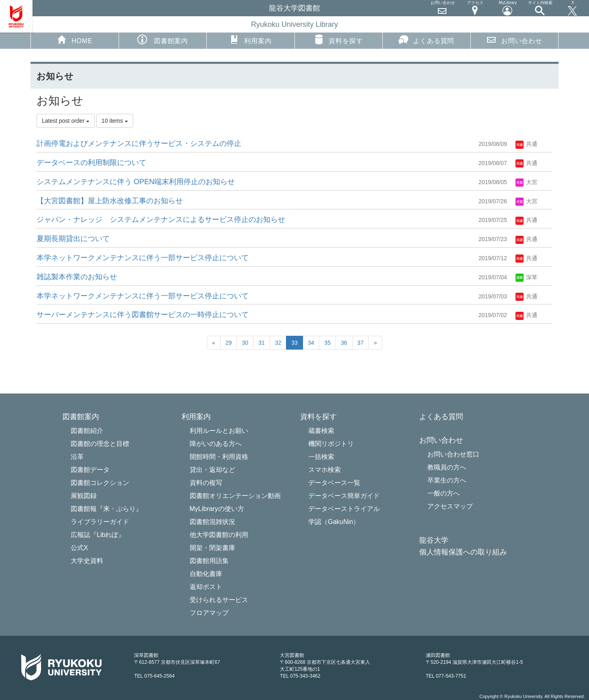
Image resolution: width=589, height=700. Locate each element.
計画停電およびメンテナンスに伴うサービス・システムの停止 (139, 143)
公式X (79, 548)
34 (311, 343)
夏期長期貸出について (73, 239)
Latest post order (66, 121)
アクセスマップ (450, 506)
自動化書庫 (206, 574)
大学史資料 (87, 561)
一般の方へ (444, 493)
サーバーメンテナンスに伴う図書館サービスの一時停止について (143, 315)
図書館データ (90, 470)
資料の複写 (206, 483)
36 (344, 343)
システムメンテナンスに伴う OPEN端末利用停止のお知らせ (136, 182)
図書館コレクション (100, 483)
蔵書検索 (321, 431)
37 (361, 343)
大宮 (526, 182)
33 (294, 343)
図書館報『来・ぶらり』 (106, 509)
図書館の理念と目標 (100, 444)
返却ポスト (206, 587)
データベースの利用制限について (91, 163)
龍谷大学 (434, 540)
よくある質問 (426, 39)
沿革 (77, 457)
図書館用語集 (209, 561)
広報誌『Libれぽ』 (98, 535)
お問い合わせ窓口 (453, 454)
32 (278, 343)
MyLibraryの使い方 (217, 509)
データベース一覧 (334, 483)
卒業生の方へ (447, 480)
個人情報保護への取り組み (463, 552)
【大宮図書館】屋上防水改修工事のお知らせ (110, 201)
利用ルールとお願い (219, 431)
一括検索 (321, 457)
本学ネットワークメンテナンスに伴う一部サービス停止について (143, 258)
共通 (526, 144)
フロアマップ (209, 613)
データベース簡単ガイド (344, 496)
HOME (75, 39)
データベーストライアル (344, 509)
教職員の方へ (447, 467)
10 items (115, 121)
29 (229, 343)
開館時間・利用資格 (219, 457)
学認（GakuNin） (334, 522)
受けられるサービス (219, 600)
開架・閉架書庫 (212, 548)
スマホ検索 (325, 470)
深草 (526, 277)
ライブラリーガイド (100, 522)
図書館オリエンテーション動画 (235, 496)
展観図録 (84, 496)
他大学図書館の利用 (219, 535)
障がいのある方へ (216, 444)
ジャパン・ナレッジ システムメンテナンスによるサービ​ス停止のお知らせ (161, 220)
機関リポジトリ (331, 444)
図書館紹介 (87, 431)
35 (327, 343)
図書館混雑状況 (212, 522)
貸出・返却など (212, 470)
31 (262, 343)
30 (245, 343)
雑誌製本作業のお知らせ (77, 277)
